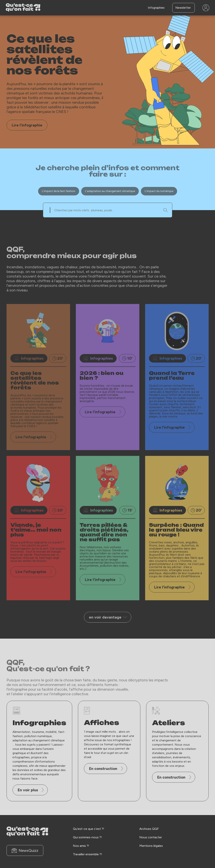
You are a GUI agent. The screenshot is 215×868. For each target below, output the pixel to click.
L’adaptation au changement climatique (110, 202)
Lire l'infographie (27, 125)
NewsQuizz (25, 850)
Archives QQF (149, 829)
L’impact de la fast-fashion (59, 202)
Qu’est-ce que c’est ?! (89, 829)
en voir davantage (108, 628)
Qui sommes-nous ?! (87, 837)
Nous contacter (151, 837)
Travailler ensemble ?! (87, 854)
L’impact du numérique (159, 202)
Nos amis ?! (81, 846)
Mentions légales (151, 846)
